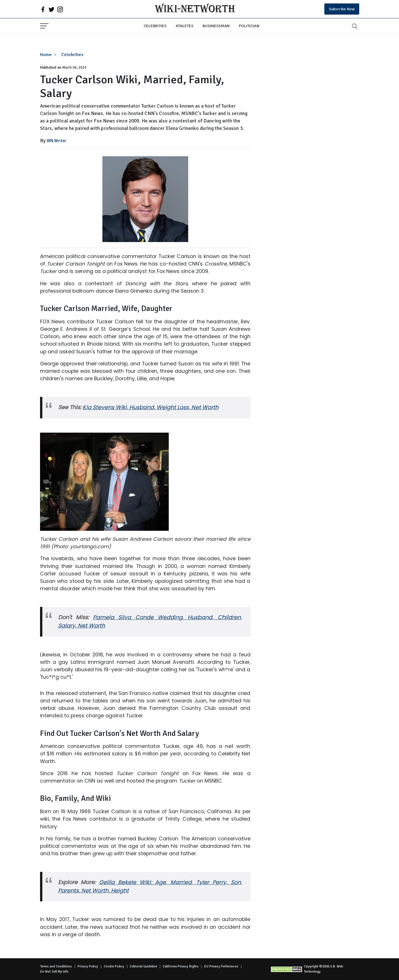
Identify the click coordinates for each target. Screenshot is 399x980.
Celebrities (155, 26)
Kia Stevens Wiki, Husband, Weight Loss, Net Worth (151, 407)
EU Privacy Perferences (221, 966)
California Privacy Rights (181, 966)
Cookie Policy (114, 966)
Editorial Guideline (143, 966)
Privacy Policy (88, 966)
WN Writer (56, 141)
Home (46, 55)
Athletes (184, 26)
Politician (249, 26)
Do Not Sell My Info (54, 972)
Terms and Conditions (56, 966)
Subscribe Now (342, 9)
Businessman (216, 26)
